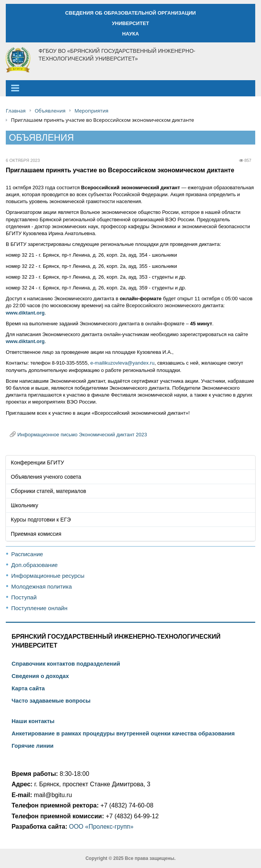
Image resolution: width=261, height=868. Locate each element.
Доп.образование (35, 565)
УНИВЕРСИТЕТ (130, 23)
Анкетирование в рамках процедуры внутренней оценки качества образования (123, 733)
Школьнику (24, 505)
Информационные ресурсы (48, 576)
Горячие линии (33, 746)
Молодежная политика (41, 586)
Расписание (27, 554)
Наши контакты (33, 721)
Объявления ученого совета (46, 477)
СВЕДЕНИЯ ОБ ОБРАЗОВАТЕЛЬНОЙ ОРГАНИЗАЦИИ (130, 13)
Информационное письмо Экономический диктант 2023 (82, 435)
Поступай (24, 597)
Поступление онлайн (39, 608)
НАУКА (131, 34)
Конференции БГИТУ (37, 463)
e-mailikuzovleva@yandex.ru (122, 363)
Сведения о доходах (40, 676)
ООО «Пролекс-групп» (101, 827)
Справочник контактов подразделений (66, 664)
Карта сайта (28, 688)
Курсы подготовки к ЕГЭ (41, 520)
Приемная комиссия (36, 534)
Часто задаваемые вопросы (51, 701)
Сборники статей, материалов (49, 491)
